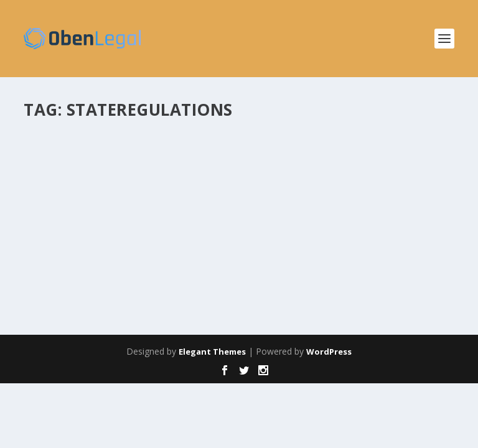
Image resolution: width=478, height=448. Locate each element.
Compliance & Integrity (180, 178)
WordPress (329, 352)
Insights (330, 178)
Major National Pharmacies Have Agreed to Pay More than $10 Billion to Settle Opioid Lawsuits (218, 153)
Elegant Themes (212, 352)
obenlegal (64, 178)
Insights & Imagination (386, 178)
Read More (69, 270)
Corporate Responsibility (268, 178)
